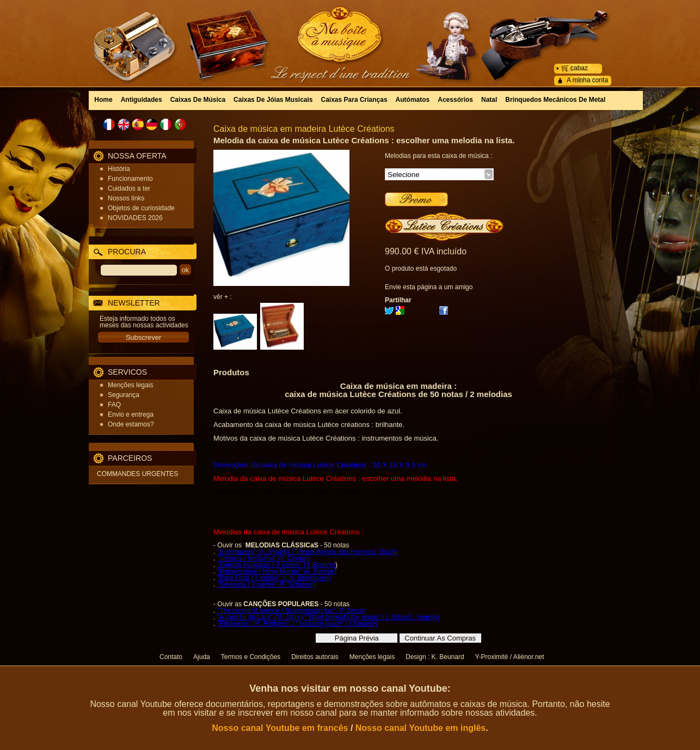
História (119, 169)
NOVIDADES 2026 (135, 218)
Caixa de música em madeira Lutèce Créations (304, 129)
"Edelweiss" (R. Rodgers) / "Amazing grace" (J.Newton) (297, 624)
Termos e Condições (251, 657)
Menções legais (130, 385)
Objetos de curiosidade (141, 208)
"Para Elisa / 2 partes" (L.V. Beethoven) (274, 578)
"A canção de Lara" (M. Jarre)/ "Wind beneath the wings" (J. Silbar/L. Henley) (328, 617)
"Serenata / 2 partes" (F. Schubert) (267, 584)
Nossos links (126, 198)
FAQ (114, 405)
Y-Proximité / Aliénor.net (510, 657)
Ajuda (202, 657)
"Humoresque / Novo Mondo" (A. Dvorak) (277, 571)
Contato (171, 657)
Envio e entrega (131, 414)
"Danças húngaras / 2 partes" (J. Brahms (276, 565)
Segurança (124, 395)
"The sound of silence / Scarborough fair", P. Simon (291, 611)
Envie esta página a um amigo (429, 287)
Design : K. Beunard (435, 657)
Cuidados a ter (129, 188)
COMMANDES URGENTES (137, 474)
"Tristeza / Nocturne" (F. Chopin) (264, 558)
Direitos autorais (315, 657)
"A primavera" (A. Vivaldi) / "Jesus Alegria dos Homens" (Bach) (308, 552)
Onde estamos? (131, 424)
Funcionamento (130, 179)
